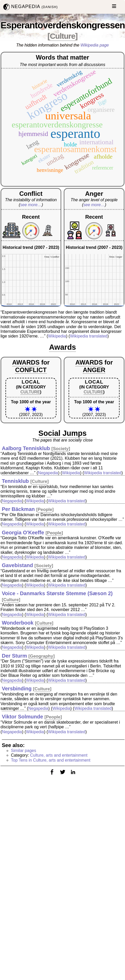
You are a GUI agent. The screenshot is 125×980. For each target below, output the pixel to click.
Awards (63, 347)
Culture (63, 36)
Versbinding (17, 689)
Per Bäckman (18, 509)
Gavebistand (17, 565)
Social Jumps (63, 433)
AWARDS (26, 362)
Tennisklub (15, 481)
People (45, 510)
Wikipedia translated (89, 336)
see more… (31, 205)
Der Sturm (14, 656)
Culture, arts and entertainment (59, 755)
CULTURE (30, 392)
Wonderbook (18, 623)
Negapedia (48, 473)
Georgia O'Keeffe (23, 533)
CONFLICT (31, 370)
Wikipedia (57, 336)
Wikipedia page (95, 45)
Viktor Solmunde (22, 717)
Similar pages (24, 751)
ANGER (94, 370)
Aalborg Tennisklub (26, 448)
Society (61, 449)
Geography (42, 656)
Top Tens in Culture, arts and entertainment (51, 760)
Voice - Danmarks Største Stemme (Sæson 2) (57, 593)
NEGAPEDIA (30, 7)
